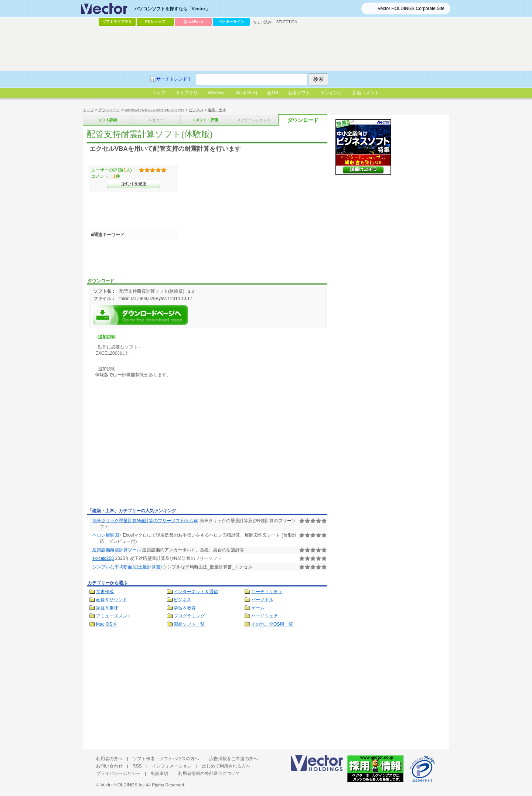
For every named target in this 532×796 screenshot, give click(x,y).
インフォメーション (172, 766)
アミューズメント (114, 616)
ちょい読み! (263, 22)
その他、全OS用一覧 (272, 624)
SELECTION (287, 22)
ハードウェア (265, 616)
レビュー (156, 120)
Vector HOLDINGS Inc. (123, 785)
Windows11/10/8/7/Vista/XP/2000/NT (154, 110)
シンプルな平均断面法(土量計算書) (127, 567)
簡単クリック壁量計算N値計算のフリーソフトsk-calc (145, 521)
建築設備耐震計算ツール (117, 550)
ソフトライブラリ (117, 22)
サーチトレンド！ (174, 79)
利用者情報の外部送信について (209, 773)
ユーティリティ (267, 592)
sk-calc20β (103, 558)
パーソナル (262, 600)
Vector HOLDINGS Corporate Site (411, 8)
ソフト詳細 (108, 120)
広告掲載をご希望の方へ (233, 759)
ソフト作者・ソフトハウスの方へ (166, 759)
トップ (88, 110)
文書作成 (105, 592)
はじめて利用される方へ (226, 766)
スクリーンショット (254, 120)
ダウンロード (109, 110)
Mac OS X (106, 624)
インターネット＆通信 (196, 592)
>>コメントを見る (134, 184)
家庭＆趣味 (107, 608)
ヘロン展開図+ (107, 535)
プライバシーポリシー (118, 773)
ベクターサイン (231, 22)
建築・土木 (217, 110)
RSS (137, 766)
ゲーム (258, 608)
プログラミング (189, 616)
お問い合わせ (109, 766)
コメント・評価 (205, 120)
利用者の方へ (109, 759)
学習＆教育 (185, 608)
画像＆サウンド (112, 600)
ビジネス (196, 110)
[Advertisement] (149, 450)
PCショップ (155, 22)
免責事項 (159, 773)
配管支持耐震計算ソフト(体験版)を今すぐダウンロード (140, 315)
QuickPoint (193, 22)
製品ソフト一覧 (189, 624)
